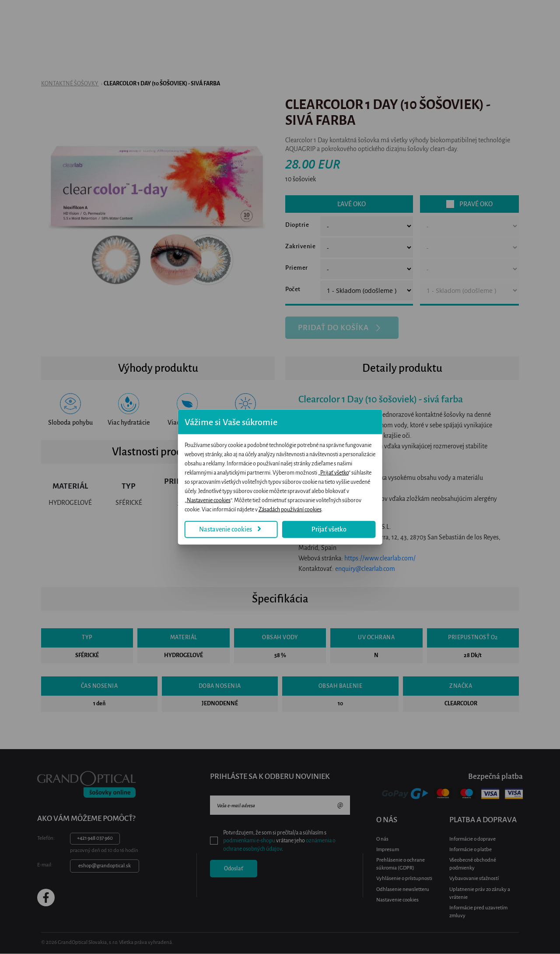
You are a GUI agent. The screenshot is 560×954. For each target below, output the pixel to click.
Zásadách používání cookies (388, 496)
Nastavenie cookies (206, 515)
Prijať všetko (283, 477)
